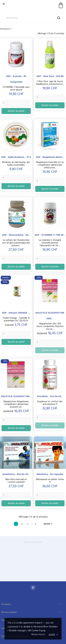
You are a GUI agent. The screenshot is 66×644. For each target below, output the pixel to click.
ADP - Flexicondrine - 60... (16, 235)
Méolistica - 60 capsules (50, 474)
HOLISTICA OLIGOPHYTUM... (16, 396)
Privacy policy (38, 635)
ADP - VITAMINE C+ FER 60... (50, 235)
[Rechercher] (33, 18)
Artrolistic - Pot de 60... (50, 396)
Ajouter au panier (16, 111)
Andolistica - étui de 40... (16, 474)
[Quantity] (16, 103)
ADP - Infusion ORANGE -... (16, 313)
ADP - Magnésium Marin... (50, 157)
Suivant (48, 524)
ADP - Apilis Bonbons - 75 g (16, 157)
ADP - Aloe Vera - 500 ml (50, 76)
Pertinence (6, 29)
